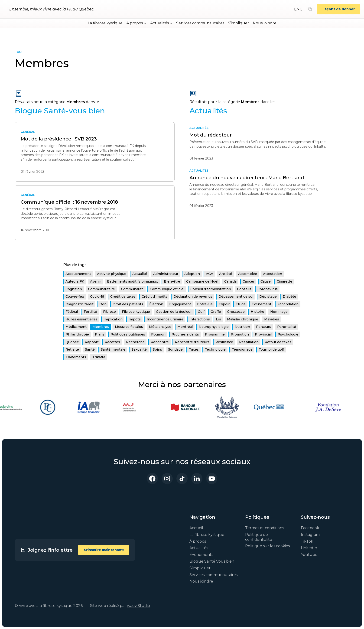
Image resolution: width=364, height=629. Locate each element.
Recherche (135, 342)
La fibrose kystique (105, 23)
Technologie (215, 349)
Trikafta (99, 357)
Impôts (135, 319)
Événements (201, 555)
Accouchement (78, 274)
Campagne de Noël (202, 281)
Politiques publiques (128, 334)
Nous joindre (265, 23)
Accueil (196, 528)
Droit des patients (128, 304)
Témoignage (242, 349)
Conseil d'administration (211, 289)
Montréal (185, 327)
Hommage (279, 312)
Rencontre (160, 342)
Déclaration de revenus (193, 297)
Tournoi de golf (271, 349)
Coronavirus (268, 289)
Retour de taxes (278, 342)
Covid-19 (97, 297)
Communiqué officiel (167, 289)
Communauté (132, 289)
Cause (266, 281)
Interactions (200, 319)
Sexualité (139, 349)
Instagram (310, 535)
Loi (218, 319)
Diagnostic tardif (79, 304)
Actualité (140, 274)
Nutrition (242, 327)
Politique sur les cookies (267, 546)
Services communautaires (200, 23)
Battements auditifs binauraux (132, 281)
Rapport (92, 342)
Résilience (224, 342)
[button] (136, 23)
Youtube (309, 555)
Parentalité (287, 327)
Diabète (289, 297)
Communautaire (101, 289)
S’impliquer (239, 23)
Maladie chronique (243, 319)
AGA (210, 274)
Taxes (194, 349)
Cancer (249, 281)
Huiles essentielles (81, 319)
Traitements (76, 357)
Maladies (272, 319)
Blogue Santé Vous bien (212, 561)
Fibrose (109, 312)
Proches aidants (185, 334)
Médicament (76, 327)
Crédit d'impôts (154, 297)
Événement (262, 304)
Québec (72, 342)
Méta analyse (160, 327)
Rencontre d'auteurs (192, 342)
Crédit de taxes (123, 297)
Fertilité (90, 312)
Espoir (224, 304)
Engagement (180, 304)
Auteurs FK (75, 281)
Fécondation (288, 304)
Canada (230, 281)
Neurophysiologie (214, 327)
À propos (198, 541)
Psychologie (288, 334)
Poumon (158, 334)
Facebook (310, 528)
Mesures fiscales (129, 327)
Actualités (199, 548)
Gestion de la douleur (174, 312)
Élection (156, 304)
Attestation (273, 274)
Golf (201, 312)
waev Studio (138, 606)
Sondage (175, 349)
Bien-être (172, 281)
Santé (90, 349)
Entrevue (205, 304)
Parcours (264, 327)
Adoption (192, 274)
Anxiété (226, 274)
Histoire (257, 312)
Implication (113, 319)
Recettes (112, 342)
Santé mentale (113, 349)
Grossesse (236, 312)
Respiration (249, 342)
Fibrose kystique (136, 312)
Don (103, 304)
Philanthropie (77, 334)
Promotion (240, 334)
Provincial (263, 334)
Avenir (96, 281)
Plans (100, 334)
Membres (101, 327)
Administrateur (166, 274)
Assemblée (248, 274)
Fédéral (72, 312)
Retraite (72, 349)
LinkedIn (309, 548)
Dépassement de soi (236, 297)
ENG (298, 9)
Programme (215, 334)
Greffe (216, 312)
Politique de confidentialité (259, 537)
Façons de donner (339, 9)
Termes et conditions (265, 528)
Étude (241, 304)
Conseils (244, 289)
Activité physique (112, 274)
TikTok (307, 541)
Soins (157, 349)
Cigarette (284, 281)
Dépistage (268, 297)
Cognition (74, 289)
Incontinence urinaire (165, 319)
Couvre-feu (75, 297)
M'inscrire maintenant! (104, 550)
